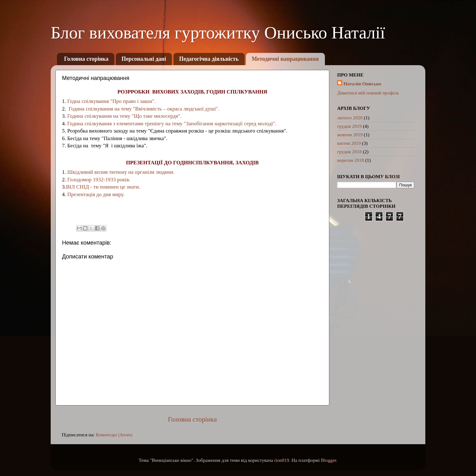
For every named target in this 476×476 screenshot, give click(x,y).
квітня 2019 (349, 143)
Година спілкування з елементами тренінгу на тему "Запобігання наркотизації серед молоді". (171, 124)
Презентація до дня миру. (96, 194)
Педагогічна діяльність (209, 59)
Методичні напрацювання (285, 59)
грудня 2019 (349, 126)
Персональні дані (144, 59)
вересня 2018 (351, 160)
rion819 (282, 460)
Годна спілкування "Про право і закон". (112, 101)
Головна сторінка (86, 59)
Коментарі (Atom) (114, 435)
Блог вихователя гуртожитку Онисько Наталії (218, 33)
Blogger (328, 460)
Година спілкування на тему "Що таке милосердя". (125, 116)
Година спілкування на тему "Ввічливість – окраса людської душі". (143, 109)
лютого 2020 (350, 118)
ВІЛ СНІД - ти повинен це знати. (103, 187)
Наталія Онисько (362, 84)
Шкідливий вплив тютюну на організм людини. (121, 172)
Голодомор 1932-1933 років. (98, 180)
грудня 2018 (349, 152)
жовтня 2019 (350, 135)
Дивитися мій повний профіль (368, 93)
